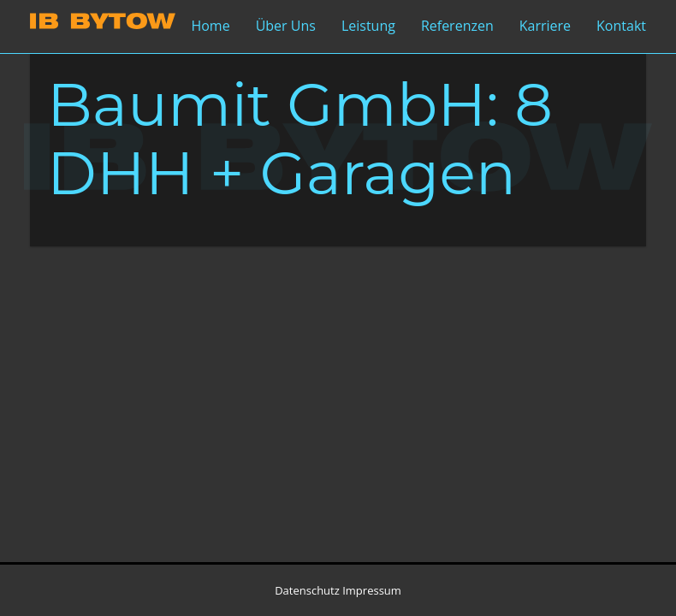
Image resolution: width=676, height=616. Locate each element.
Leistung (368, 26)
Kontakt (621, 26)
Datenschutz (307, 590)
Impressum (372, 590)
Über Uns (286, 26)
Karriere (545, 26)
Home (210, 26)
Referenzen (457, 26)
